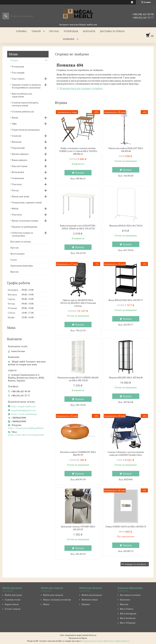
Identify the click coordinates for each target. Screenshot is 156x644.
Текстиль (17, 184)
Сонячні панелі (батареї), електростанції (25, 104)
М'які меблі (18, 172)
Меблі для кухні (13, 595)
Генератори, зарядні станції (27, 202)
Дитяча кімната (20, 154)
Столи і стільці (12, 609)
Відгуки (14, 272)
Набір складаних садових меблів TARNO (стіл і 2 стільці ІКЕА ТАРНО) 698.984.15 (78, 151)
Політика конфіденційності (118, 641)
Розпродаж (71, 31)
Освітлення (18, 178)
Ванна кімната (20, 160)
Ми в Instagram (128, 613)
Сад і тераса (18, 79)
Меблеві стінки (90, 600)
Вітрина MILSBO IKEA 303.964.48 (126, 378)
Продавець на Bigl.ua (78, 638)
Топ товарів (18, 73)
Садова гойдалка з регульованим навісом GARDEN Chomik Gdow (126, 453)
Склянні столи (13, 600)
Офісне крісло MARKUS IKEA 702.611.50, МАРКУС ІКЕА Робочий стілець (78, 303)
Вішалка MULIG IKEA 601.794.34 (126, 226)
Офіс (14, 124)
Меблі (15, 208)
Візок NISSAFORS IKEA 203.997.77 (126, 300)
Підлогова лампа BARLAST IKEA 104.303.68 (126, 150)
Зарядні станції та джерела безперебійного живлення (26, 86)
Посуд (15, 190)
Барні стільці (12, 604)
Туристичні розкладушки (26, 130)
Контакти (89, 31)
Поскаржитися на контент (93, 641)
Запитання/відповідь (22, 266)
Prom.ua (93, 635)
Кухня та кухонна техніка (25, 221)
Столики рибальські (23, 111)
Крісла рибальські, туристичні (22, 95)
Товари (36, 31)
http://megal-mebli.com (23, 406)
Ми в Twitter (127, 609)
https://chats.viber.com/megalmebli (26, 435)
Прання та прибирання (25, 227)
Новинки (69, 39)
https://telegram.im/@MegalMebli (26, 428)
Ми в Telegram (128, 623)
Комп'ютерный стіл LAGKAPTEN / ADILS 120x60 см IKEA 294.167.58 (78, 227)
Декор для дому (21, 196)
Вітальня (17, 142)
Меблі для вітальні (92, 595)
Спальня (17, 136)
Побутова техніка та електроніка (22, 234)
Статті (14, 260)
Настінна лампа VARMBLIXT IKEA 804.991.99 (78, 453)
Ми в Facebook (128, 618)
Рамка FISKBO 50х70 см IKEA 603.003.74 (126, 527)
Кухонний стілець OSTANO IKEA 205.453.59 (78, 528)
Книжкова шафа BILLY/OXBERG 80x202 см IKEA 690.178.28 (78, 379)
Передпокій (18, 148)
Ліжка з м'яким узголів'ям (57, 600)
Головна (21, 31)
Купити (80, 173)
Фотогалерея (17, 254)
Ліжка (46, 604)
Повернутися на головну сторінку (81, 88)
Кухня (15, 118)
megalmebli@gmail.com (23, 410)
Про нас (54, 31)
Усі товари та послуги (133, 564)
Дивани (86, 604)
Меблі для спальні (53, 595)
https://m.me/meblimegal (24, 414)
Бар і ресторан (20, 166)
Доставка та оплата (112, 31)
